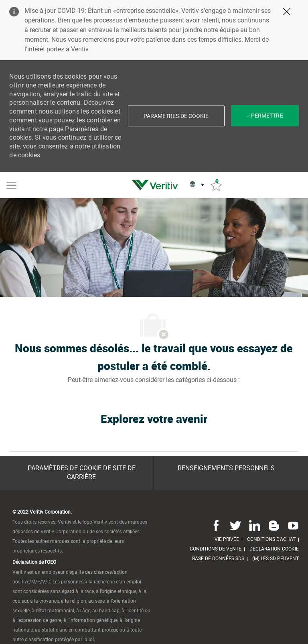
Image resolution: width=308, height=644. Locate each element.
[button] (176, 116)
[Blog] (274, 526)
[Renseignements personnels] (226, 468)
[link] (157, 185)
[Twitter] (235, 526)
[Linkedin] (255, 526)
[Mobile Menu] (11, 185)
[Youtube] (292, 526)
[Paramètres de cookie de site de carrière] (81, 473)
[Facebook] (216, 526)
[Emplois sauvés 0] (216, 185)
